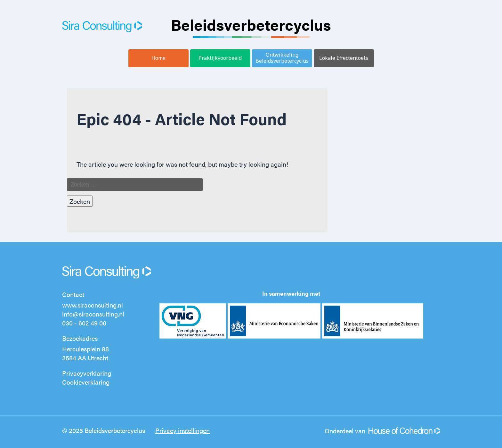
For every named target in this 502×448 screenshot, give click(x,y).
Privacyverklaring (87, 373)
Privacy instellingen (182, 430)
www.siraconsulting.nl (93, 305)
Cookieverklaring (86, 382)
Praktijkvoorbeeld (220, 58)
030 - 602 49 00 (84, 323)
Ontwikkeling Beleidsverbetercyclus (282, 58)
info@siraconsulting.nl (93, 314)
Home (158, 58)
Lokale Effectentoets (344, 58)
